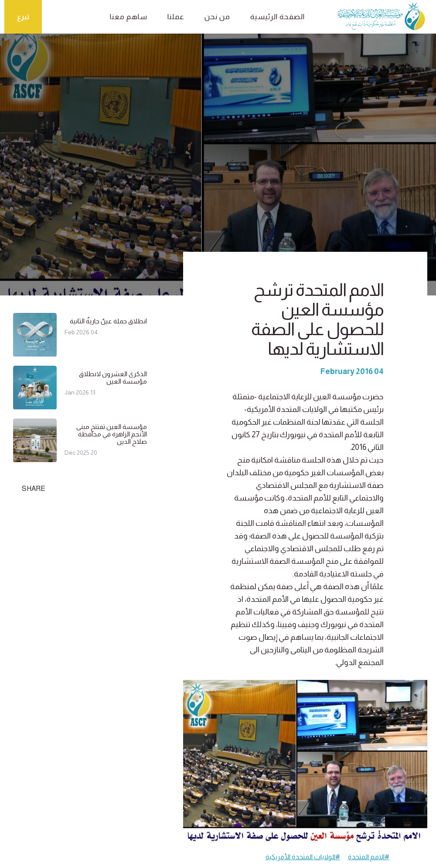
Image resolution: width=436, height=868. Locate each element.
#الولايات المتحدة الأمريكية (303, 857)
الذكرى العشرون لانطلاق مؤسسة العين (113, 377)
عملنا (176, 17)
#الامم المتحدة (369, 857)
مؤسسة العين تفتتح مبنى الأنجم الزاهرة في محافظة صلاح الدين (112, 434)
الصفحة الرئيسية (278, 17)
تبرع (23, 17)
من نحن (217, 17)
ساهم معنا (129, 17)
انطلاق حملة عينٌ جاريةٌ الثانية (108, 321)
